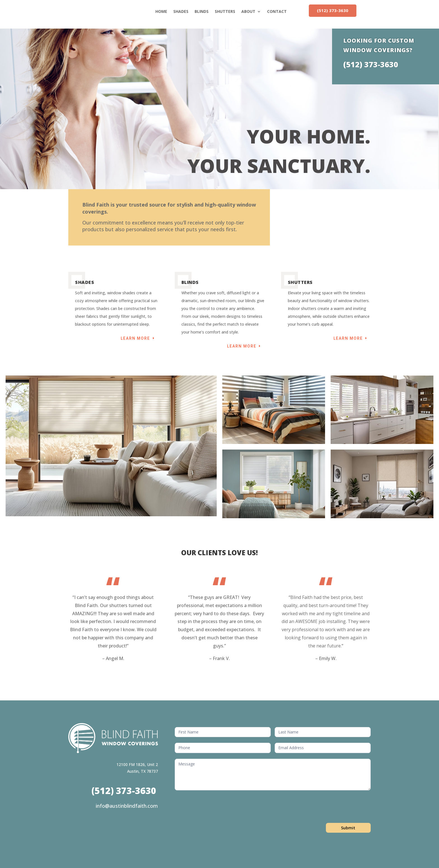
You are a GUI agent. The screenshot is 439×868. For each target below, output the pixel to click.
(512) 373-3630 (333, 10)
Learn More (135, 338)
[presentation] (217, 807)
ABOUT (248, 11)
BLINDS (202, 11)
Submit (348, 828)
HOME (161, 11)
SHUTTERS (225, 11)
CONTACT (277, 11)
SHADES (181, 11)
